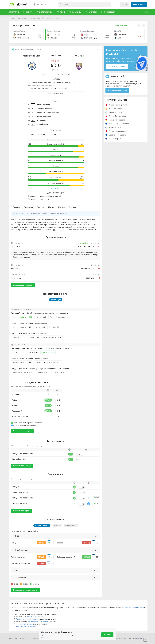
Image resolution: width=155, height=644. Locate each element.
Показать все (56, 189)
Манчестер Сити (32, 56)
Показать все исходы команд (25, 590)
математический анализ (134, 608)
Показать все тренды (22, 466)
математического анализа (39, 621)
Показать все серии (21, 511)
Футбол (12, 18)
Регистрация (139, 4)
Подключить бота (117, 91)
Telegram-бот (136, 638)
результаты (32, 617)
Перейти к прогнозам (56, 93)
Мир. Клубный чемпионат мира (29, 18)
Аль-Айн (79, 56)
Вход (125, 4)
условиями (45, 637)
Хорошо (107, 635)
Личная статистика (24, 624)
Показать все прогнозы (23, 285)
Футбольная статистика (26, 626)
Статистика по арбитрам (26, 619)
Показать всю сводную (23, 431)
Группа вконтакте (119, 638)
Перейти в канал (117, 66)
